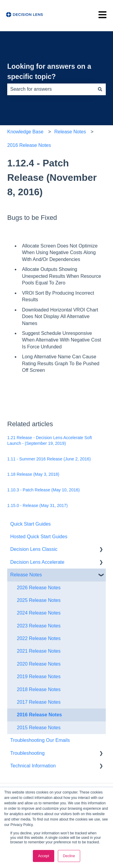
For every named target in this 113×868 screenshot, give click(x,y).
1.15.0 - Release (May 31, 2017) (38, 505)
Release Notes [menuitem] (26, 575)
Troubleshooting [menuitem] (27, 753)
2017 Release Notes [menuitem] (39, 702)
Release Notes (70, 132)
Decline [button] (69, 856)
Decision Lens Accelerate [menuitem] (37, 562)
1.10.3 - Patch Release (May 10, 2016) (43, 490)
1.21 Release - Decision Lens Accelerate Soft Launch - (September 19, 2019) (50, 441)
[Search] (100, 89)
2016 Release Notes (29, 145)
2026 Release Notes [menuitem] (39, 588)
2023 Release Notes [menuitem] (39, 626)
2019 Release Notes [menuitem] (39, 677)
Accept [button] (44, 856)
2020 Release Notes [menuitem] (39, 664)
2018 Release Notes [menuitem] (39, 689)
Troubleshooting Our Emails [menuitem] (40, 740)
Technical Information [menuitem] (33, 766)
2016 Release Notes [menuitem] (39, 715)
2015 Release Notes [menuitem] (39, 728)
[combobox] (51, 89)
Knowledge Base (25, 132)
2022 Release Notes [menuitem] (39, 638)
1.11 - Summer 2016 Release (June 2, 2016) (49, 459)
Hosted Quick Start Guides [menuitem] (39, 537)
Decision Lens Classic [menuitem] (34, 549)
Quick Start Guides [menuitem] (30, 524)
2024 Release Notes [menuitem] (39, 613)
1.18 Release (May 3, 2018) (33, 474)
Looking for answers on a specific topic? (49, 72)
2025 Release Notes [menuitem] (39, 600)
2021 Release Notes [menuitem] (39, 651)
